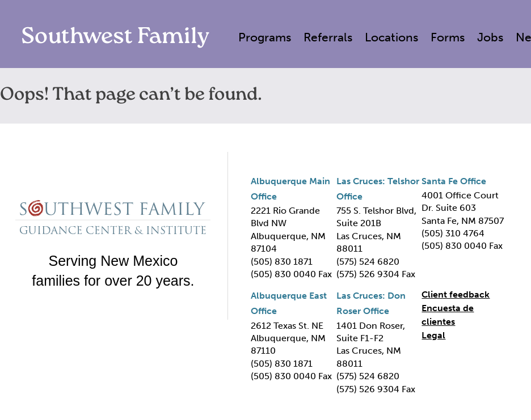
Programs (265, 37)
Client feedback (456, 294)
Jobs (490, 37)
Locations (391, 37)
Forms (448, 37)
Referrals (328, 37)
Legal (433, 335)
